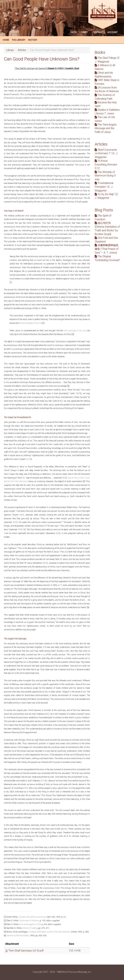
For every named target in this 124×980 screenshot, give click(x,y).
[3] (73, 334)
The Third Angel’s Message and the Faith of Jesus (106, 128)
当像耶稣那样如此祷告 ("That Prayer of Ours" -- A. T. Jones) (107, 249)
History (33, 40)
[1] (11, 282)
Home (6, 40)
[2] (43, 323)
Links (85, 32)
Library (10, 50)
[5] (84, 481)
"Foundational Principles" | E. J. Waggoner (104, 187)
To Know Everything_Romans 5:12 (106, 165)
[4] (68, 386)
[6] (88, 607)
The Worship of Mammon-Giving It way (105, 176)
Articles (22, 50)
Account (113, 32)
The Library (19, 40)
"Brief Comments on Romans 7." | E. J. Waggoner (106, 154)
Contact (98, 32)
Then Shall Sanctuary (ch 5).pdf (26, 951)
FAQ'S (73, 32)
